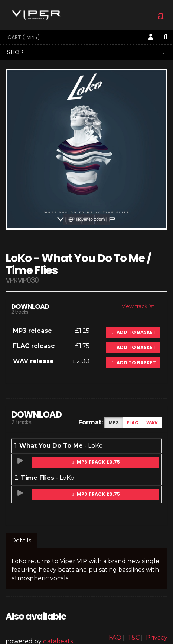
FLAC (133, 423)
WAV (152, 423)
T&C (134, 638)
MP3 (114, 423)
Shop (87, 52)
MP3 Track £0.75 (95, 462)
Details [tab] (21, 540)
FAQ (115, 638)
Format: (91, 422)
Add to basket (133, 332)
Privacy (157, 638)
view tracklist (142, 306)
